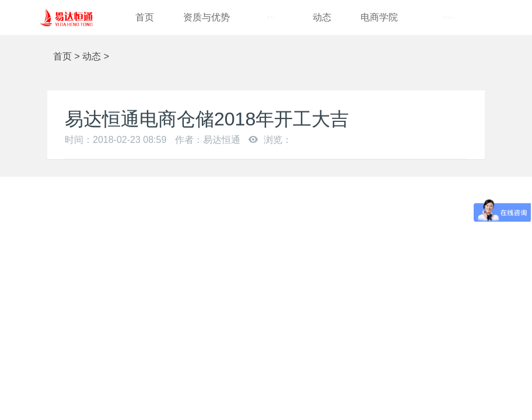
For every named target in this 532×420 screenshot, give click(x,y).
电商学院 (379, 17)
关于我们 (449, 17)
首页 (145, 17)
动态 (322, 17)
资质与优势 (206, 17)
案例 (271, 17)
